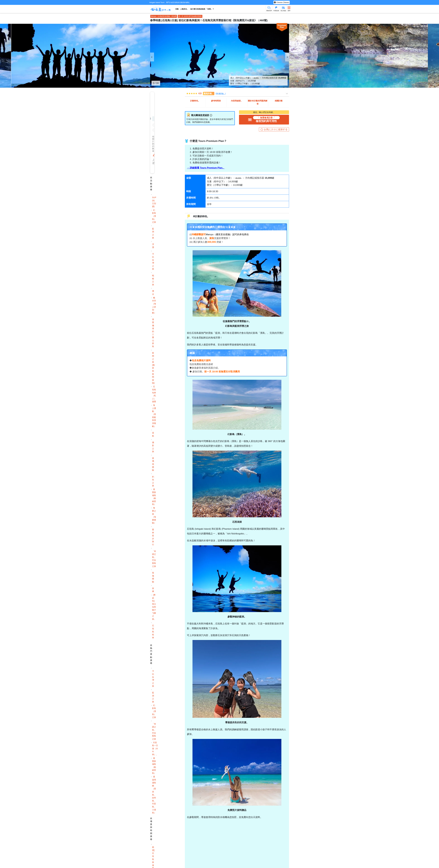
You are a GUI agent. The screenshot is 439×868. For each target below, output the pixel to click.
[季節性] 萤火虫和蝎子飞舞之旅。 (154, 607)
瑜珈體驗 (153, 577)
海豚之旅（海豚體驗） (154, 515)
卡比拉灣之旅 (153, 261)
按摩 (153, 590)
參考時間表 (216, 101)
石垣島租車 (153, 632)
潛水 (153, 293)
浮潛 (153, 246)
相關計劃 (279, 101)
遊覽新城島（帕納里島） (154, 497)
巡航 (153, 434)
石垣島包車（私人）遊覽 (154, 394)
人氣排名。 (184, 9)
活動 (177, 9)
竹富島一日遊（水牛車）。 (155, 749)
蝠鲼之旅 (153, 280)
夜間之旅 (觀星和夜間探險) (153, 368)
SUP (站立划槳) (154, 202)
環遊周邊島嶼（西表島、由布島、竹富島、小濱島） (154, 795)
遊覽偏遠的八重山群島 (153, 333)
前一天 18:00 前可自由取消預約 (190, 16)
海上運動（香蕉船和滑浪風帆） (154, 416)
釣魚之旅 (153, 481)
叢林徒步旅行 (153, 537)
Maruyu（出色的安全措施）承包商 (164, 16)
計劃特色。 (195, 101)
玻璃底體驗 (153, 464)
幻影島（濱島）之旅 (154, 216)
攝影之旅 (153, 447)
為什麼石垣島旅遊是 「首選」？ (202, 9)
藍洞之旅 (153, 233)
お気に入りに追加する (276, 129)
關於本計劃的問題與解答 (258, 102)
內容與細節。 (237, 101)
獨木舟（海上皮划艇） (154, 305)
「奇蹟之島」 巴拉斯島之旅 (154, 559)
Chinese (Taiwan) (282, 3)
